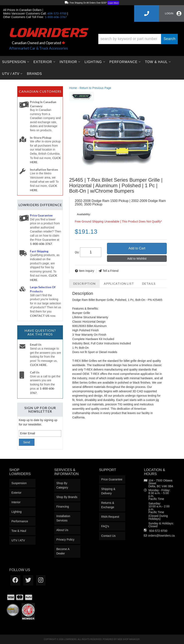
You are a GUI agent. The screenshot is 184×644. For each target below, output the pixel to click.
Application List (119, 284)
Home (73, 88)
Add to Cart (137, 248)
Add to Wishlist (137, 259)
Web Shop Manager (128, 639)
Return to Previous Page (95, 88)
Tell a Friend (110, 271)
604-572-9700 (158, 531)
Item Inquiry (86, 271)
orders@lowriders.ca (161, 536)
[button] (138, 39)
